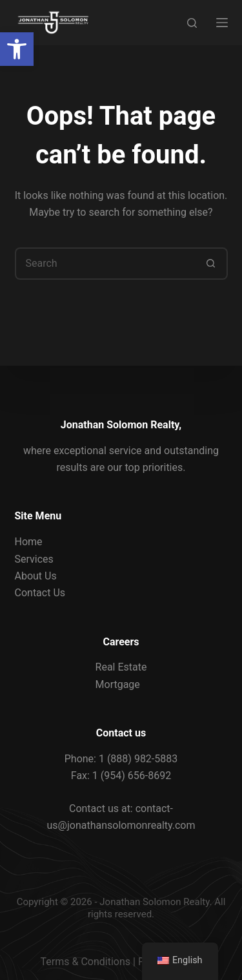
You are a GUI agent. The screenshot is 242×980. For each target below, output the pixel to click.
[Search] (192, 23)
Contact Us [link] (40, 593)
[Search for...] (105, 264)
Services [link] (34, 559)
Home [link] (29, 542)
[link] (17, 49)
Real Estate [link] (121, 667)
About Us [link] (36, 576)
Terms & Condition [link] (83, 962)
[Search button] (212, 264)
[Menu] (222, 23)
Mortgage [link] (118, 684)
